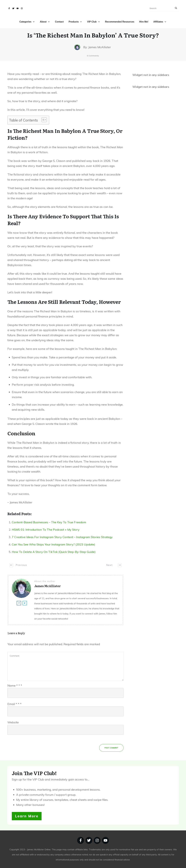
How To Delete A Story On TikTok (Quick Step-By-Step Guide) (54, 552)
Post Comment (111, 748)
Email (14, 704)
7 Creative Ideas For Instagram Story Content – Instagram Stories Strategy (62, 537)
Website (13, 722)
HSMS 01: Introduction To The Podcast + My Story (46, 530)
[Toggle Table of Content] (43, 120)
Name (15, 685)
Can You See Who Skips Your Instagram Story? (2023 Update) (53, 544)
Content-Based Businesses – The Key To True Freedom (49, 522)
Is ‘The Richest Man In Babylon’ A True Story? (93, 35)
